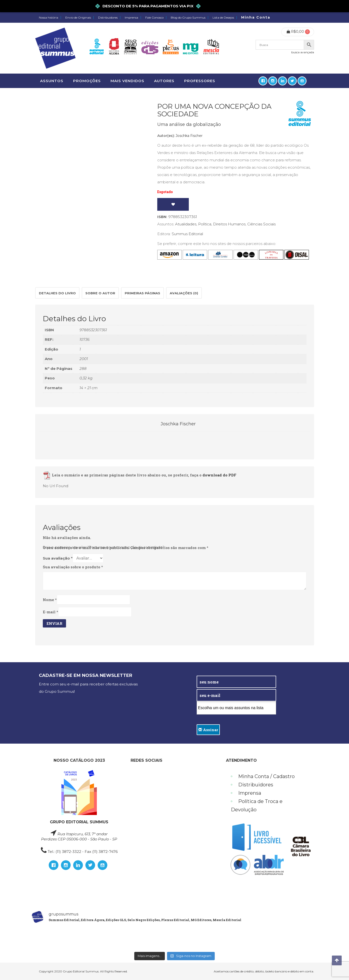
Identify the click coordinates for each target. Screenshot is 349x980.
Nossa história (49, 18)
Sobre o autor (100, 293)
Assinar (208, 730)
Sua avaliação (58, 558)
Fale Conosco (154, 18)
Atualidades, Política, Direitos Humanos (210, 224)
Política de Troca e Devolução (257, 805)
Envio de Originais (78, 18)
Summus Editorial (187, 234)
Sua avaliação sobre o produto (73, 567)
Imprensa (131, 18)
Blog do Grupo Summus (188, 18)
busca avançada (303, 52)
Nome (50, 600)
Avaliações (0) (184, 293)
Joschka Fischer (189, 136)
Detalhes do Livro (57, 293)
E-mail (51, 612)
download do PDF (219, 475)
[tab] (57, 293)
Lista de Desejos (223, 18)
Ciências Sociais (261, 224)
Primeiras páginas (142, 293)
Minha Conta (256, 17)
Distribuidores (108, 18)
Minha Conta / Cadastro (266, 776)
